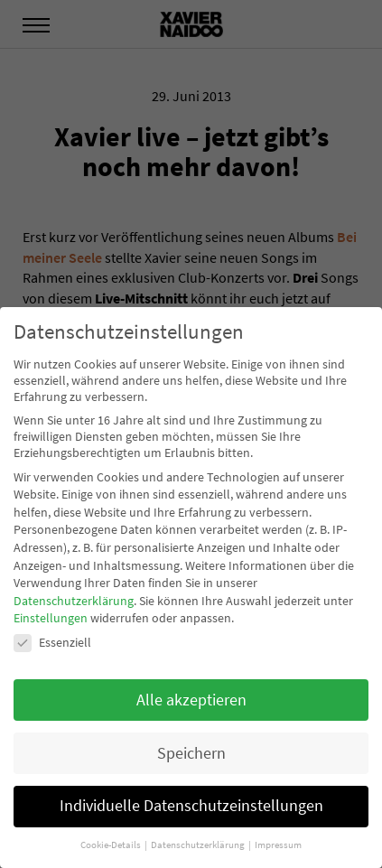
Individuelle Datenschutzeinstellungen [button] (191, 806)
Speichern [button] (191, 753)
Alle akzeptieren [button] (191, 700)
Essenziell (52, 642)
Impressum (278, 845)
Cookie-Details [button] (112, 845)
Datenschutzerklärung (74, 601)
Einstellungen (51, 618)
